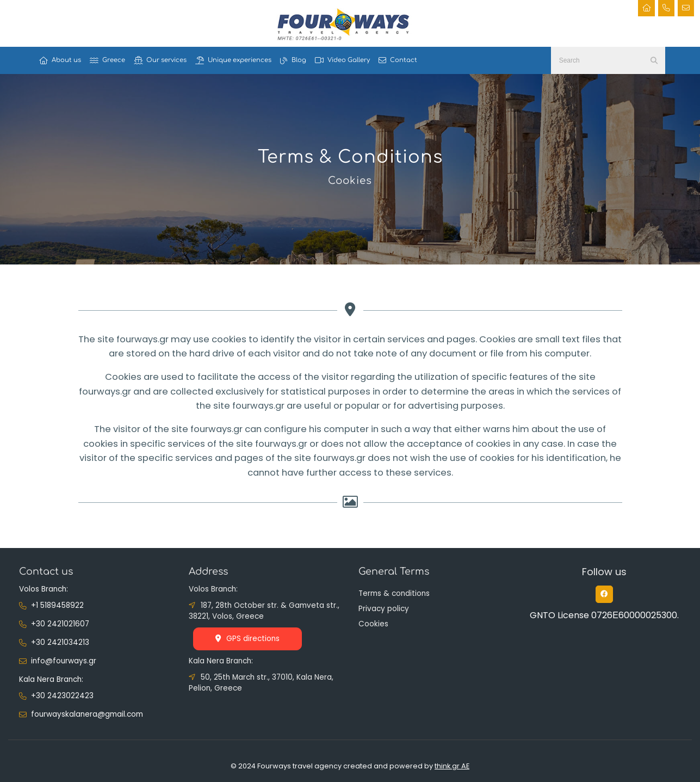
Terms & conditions (394, 593)
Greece (107, 60)
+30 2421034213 (60, 642)
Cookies (373, 624)
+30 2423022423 (62, 696)
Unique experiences (233, 60)
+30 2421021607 (60, 624)
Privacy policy (384, 609)
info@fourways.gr (64, 661)
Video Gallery (342, 60)
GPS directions (247, 639)
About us (60, 60)
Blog (293, 60)
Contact (398, 60)
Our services (160, 60)
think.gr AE (452, 766)
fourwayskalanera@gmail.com (87, 714)
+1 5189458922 (57, 605)
